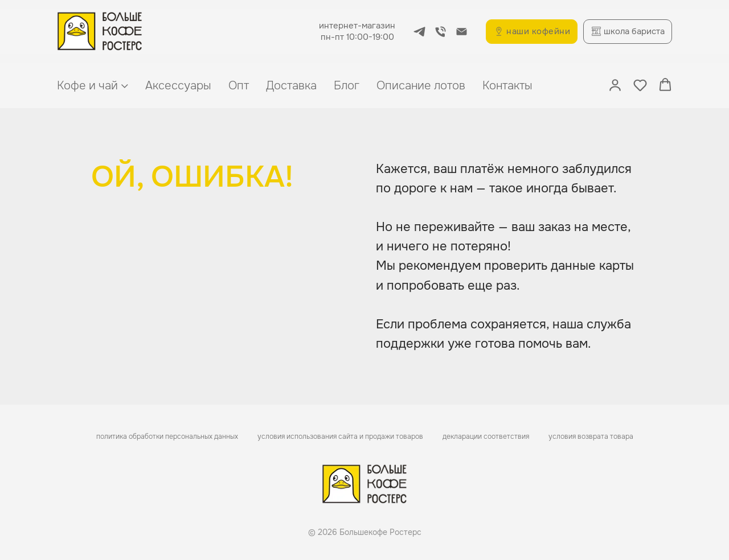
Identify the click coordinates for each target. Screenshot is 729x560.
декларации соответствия (486, 437)
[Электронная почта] (462, 32)
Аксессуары (178, 86)
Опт (239, 86)
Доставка (291, 86)
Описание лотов (421, 86)
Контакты (507, 86)
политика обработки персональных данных (167, 437)
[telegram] (419, 32)
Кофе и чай (87, 86)
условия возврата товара (591, 437)
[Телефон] (441, 32)
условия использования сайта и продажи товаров (340, 437)
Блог (347, 86)
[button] (615, 85)
